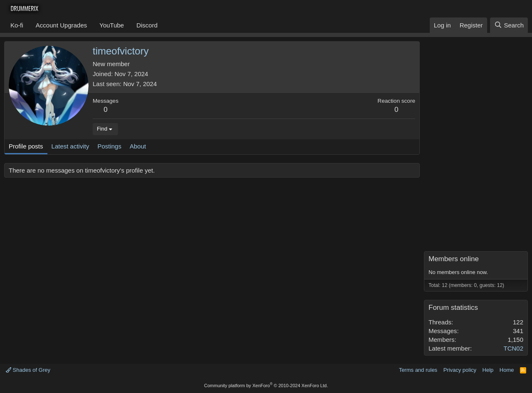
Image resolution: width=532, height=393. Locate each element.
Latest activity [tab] (70, 146)
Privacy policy (460, 370)
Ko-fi (17, 25)
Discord (147, 25)
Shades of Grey (28, 370)
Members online (454, 259)
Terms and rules (418, 370)
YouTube (112, 25)
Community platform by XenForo (266, 386)
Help (488, 370)
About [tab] (138, 146)
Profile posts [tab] (26, 146)
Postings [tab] (109, 146)
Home (507, 370)
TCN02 (513, 348)
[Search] (509, 25)
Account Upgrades (61, 25)
